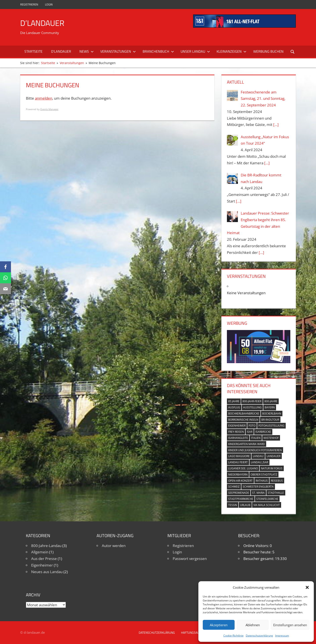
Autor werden (114, 546)
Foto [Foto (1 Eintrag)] (252, 426)
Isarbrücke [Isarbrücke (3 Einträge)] (263, 432)
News (87, 51)
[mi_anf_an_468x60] (244, 26)
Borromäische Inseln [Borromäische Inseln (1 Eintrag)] (243, 420)
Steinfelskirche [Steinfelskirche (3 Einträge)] (267, 499)
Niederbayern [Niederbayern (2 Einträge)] (238, 474)
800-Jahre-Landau (46, 546)
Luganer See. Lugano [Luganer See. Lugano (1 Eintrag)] (243, 468)
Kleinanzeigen (232, 51)
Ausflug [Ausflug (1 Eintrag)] (234, 407)
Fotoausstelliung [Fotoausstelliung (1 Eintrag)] (271, 426)
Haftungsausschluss (197, 632)
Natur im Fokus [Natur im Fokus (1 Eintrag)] (272, 468)
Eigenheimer (42, 565)
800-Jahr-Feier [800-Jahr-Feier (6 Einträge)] (252, 401)
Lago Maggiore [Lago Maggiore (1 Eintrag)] (239, 456)
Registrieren (29, 4)
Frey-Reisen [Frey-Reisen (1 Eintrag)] (236, 432)
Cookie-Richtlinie (233, 636)
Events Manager (49, 109)
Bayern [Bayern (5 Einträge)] (270, 407)
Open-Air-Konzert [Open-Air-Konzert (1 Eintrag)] (240, 481)
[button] (307, 587)
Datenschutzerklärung (259, 636)
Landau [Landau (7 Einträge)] (258, 456)
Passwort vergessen (190, 559)
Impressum (282, 636)
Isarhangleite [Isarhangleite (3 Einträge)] (238, 438)
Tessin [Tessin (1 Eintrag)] (233, 505)
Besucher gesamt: (259, 559)
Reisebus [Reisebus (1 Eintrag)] (277, 481)
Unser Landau (195, 51)
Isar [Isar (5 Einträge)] (250, 432)
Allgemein (40, 552)
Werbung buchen (268, 51)
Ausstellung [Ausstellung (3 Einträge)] (252, 407)
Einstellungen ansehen (290, 625)
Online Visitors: (257, 546)
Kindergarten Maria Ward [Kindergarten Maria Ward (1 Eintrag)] (247, 444)
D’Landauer (42, 23)
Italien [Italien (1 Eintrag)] (256, 438)
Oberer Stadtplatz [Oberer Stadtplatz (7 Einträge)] (264, 474)
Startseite (33, 51)
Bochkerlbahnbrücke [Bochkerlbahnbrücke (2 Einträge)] (244, 413)
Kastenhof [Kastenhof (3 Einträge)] (271, 438)
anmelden (44, 98)
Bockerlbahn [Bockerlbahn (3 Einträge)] (272, 413)
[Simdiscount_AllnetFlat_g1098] (259, 362)
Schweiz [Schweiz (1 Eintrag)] (234, 487)
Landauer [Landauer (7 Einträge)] (274, 456)
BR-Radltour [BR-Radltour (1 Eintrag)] (270, 420)
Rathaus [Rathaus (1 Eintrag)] (262, 481)
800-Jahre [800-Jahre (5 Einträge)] (271, 401)
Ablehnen (253, 625)
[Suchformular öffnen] (293, 51)
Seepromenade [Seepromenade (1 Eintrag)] (239, 493)
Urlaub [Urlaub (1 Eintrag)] (245, 505)
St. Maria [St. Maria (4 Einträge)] (258, 493)
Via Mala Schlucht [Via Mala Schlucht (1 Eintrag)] (267, 505)
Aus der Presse (44, 559)
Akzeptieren (219, 625)
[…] (276, 125)
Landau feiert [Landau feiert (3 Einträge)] (238, 462)
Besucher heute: (258, 552)
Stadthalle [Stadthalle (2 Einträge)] (276, 493)
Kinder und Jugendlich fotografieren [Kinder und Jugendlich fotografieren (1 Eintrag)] (255, 450)
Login (49, 4)
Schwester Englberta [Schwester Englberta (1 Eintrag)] (258, 487)
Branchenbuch (158, 51)
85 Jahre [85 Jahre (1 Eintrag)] (234, 401)
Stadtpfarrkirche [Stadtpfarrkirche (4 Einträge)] (241, 499)
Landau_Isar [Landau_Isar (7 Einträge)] (259, 462)
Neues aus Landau (47, 572)
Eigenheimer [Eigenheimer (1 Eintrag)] (237, 426)
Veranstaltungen (118, 51)
